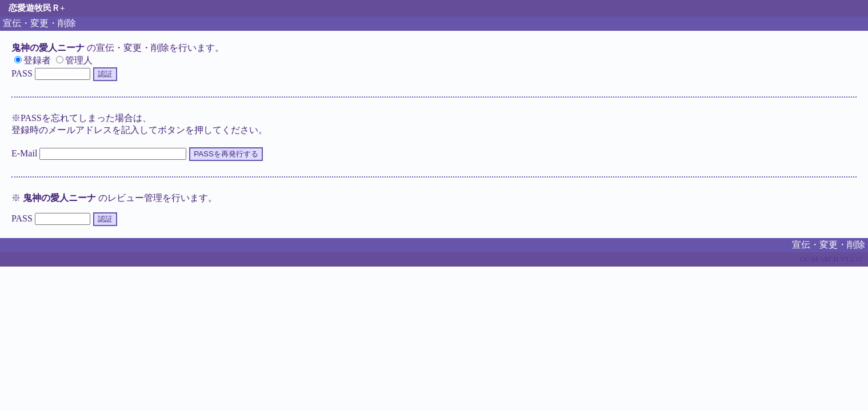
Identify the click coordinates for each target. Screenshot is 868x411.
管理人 (74, 60)
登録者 (33, 60)
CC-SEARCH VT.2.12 (831, 259)
